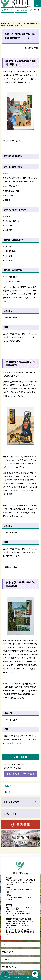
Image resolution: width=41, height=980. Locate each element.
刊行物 (26, 23)
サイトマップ (6, 960)
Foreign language (21, 10)
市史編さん (19, 23)
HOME (4, 23)
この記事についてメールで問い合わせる (20, 774)
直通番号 (15, 925)
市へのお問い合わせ (9, 967)
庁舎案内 (9, 928)
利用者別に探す (11, 802)
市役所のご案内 (8, 952)
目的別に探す (10, 814)
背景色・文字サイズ (8, 10)
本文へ (30, 4)
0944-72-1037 (16, 768)
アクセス (5, 945)
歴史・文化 (11, 23)
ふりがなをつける (34, 10)
